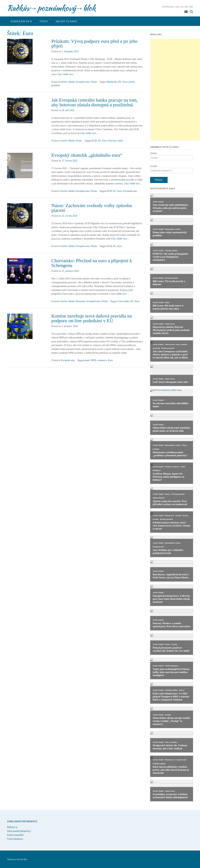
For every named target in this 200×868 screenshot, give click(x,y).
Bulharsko (112, 82)
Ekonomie (80, 301)
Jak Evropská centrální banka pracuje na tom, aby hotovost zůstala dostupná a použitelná (95, 102)
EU (120, 82)
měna (120, 141)
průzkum (56, 85)
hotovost (112, 141)
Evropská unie (83, 82)
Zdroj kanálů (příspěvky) (19, 831)
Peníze (94, 82)
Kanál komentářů (15, 835)
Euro (125, 82)
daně (87, 360)
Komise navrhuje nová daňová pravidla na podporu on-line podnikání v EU (92, 318)
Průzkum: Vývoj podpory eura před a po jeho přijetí (94, 44)
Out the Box (22, 859)
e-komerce (102, 360)
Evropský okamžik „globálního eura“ (87, 155)
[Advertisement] (175, 90)
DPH (93, 360)
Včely (44, 21)
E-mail (154, 166)
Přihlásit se (12, 827)
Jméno (153, 153)
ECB (94, 141)
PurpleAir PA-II (21, 21)
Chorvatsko (123, 301)
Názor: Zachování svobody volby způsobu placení (92, 208)
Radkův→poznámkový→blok (51, 8)
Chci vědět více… (66, 74)
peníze (132, 82)
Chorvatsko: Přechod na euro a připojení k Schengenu (92, 263)
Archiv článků (66, 21)
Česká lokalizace (15, 839)
